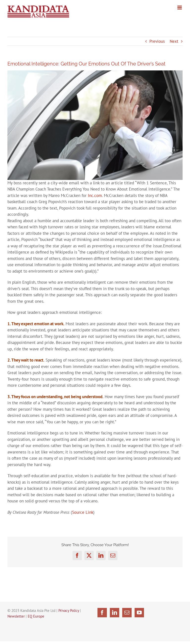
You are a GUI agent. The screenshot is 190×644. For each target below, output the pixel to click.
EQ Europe (36, 616)
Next (174, 41)
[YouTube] (139, 613)
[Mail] (127, 613)
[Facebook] (102, 613)
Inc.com (95, 195)
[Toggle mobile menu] (180, 8)
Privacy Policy (69, 611)
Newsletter (16, 616)
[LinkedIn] (115, 613)
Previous (157, 41)
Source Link (83, 512)
